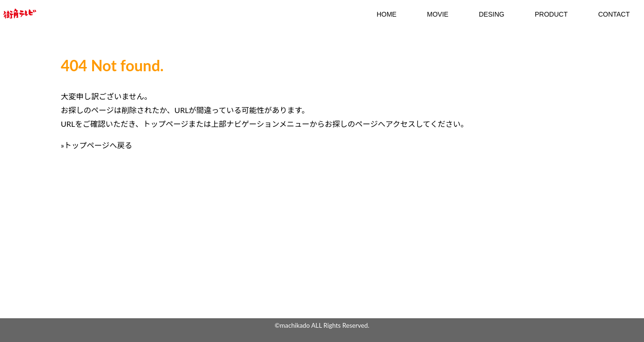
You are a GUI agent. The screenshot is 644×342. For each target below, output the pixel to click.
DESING (492, 14)
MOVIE (438, 14)
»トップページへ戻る (97, 145)
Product (551, 14)
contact (614, 14)
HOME (387, 14)
